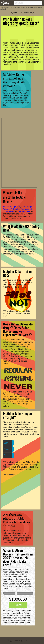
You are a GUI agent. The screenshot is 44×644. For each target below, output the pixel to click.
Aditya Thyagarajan (12, 207)
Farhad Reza (24, 211)
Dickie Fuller (9, 211)
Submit (18, 605)
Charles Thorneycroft (22, 209)
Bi (5, 455)
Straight (7, 449)
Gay (6, 443)
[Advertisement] (19, 152)
